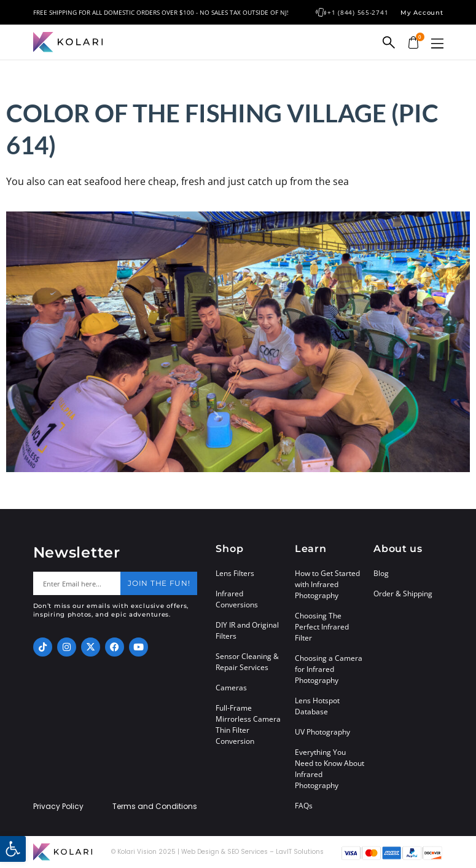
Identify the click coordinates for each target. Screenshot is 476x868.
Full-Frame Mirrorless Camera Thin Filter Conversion (248, 724)
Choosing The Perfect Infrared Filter (322, 627)
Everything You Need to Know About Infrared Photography (330, 769)
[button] (437, 43)
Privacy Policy (58, 807)
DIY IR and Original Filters (247, 630)
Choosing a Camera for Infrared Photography (329, 669)
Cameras (231, 688)
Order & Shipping (403, 594)
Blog (381, 573)
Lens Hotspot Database (317, 706)
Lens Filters (235, 573)
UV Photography (322, 732)
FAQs (304, 806)
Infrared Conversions (237, 599)
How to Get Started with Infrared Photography (327, 584)
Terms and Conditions (155, 807)
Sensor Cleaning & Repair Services (247, 662)
